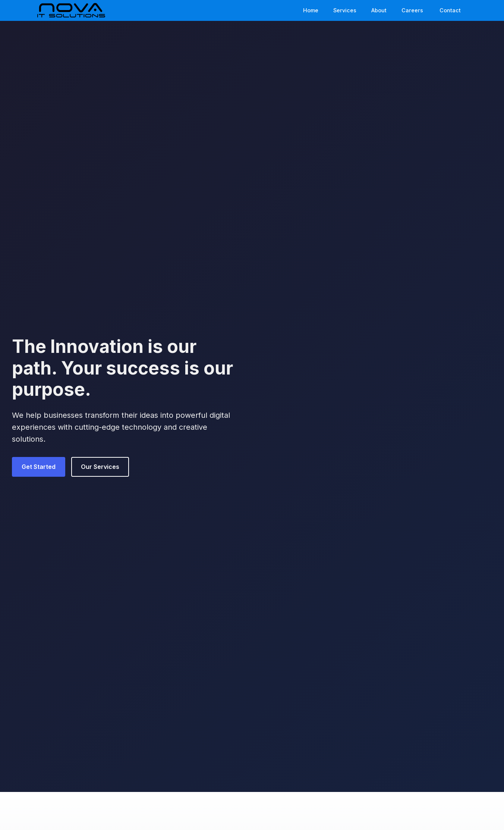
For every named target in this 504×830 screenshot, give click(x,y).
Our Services (100, 467)
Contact (450, 10)
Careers (412, 10)
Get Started (39, 467)
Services (345, 10)
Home (311, 10)
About (379, 10)
